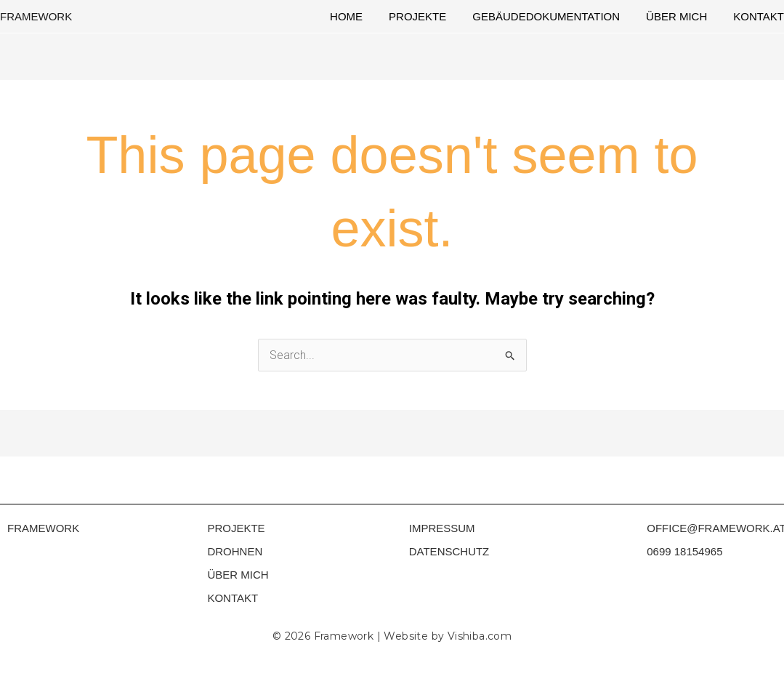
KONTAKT (233, 598)
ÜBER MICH (238, 575)
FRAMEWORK (36, 16)
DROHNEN (235, 551)
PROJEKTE (236, 528)
